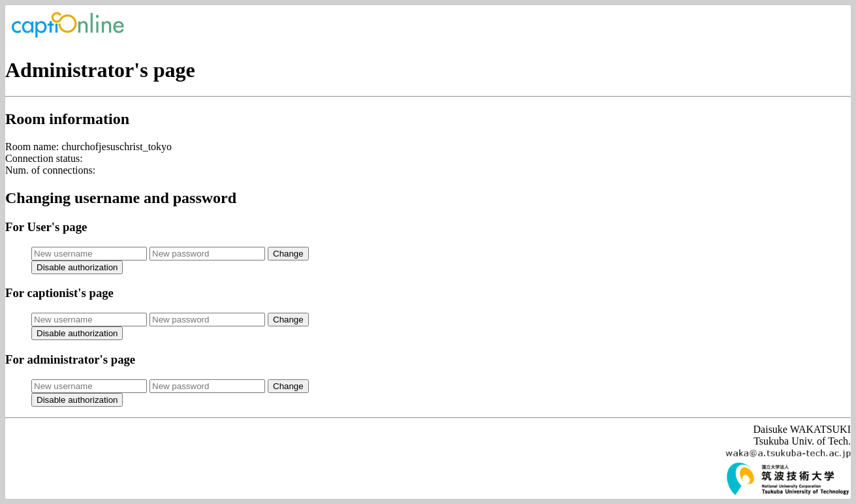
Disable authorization (77, 267)
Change (288, 254)
